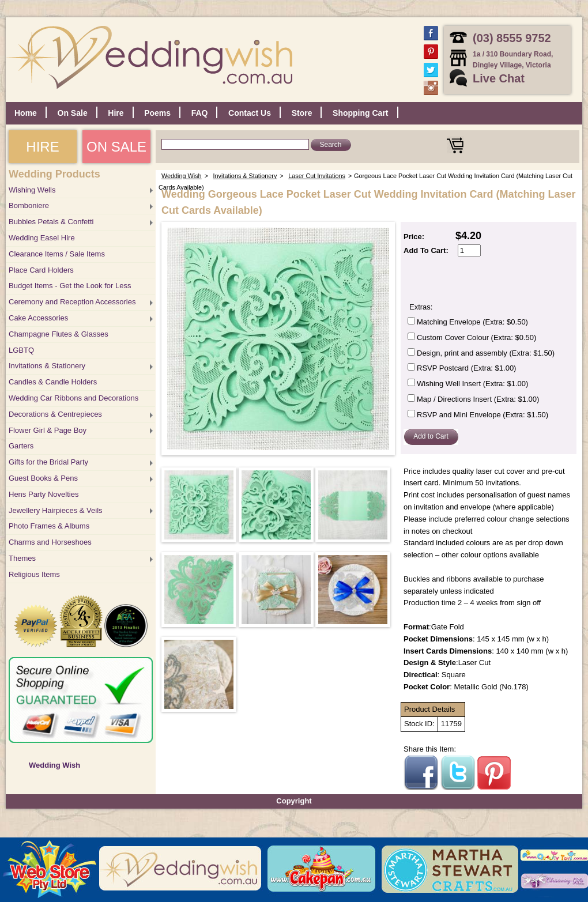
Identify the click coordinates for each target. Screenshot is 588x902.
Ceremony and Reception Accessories (72, 302)
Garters (21, 446)
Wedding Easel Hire (42, 238)
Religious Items (34, 574)
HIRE (42, 147)
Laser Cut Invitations (317, 176)
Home (26, 113)
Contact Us (250, 113)
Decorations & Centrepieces (55, 414)
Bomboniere (29, 205)
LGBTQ (21, 350)
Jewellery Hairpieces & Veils (56, 510)
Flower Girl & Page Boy (48, 430)
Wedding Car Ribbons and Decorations (73, 398)
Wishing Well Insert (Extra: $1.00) (472, 384)
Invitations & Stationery (47, 366)
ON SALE (116, 147)
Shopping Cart (360, 113)
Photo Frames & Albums (49, 526)
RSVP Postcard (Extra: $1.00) (466, 368)
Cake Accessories (38, 318)
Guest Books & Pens (43, 478)
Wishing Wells (32, 190)
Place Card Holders (41, 270)
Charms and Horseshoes (50, 542)
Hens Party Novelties (44, 494)
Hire (116, 113)
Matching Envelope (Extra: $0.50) (472, 322)
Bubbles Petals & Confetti (51, 222)
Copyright (294, 801)
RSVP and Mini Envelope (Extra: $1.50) (483, 415)
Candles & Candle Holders (53, 382)
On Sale (73, 113)
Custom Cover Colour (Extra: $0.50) (476, 337)
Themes (22, 558)
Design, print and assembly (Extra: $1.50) (486, 353)
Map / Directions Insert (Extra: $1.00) (478, 399)
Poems (157, 113)
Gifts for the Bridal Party (48, 462)
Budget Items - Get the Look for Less (70, 286)
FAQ (200, 113)
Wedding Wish (54, 765)
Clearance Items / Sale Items (57, 254)
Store (302, 113)
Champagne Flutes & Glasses (59, 334)
